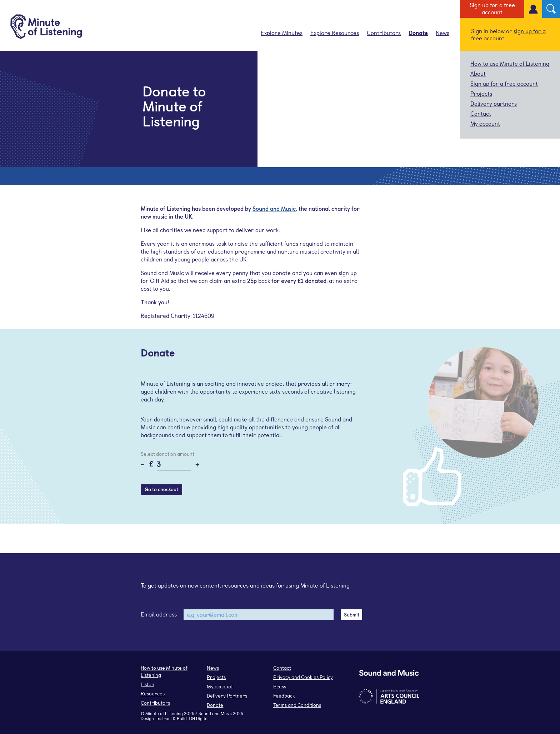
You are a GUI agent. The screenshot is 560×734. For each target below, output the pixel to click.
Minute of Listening (164, 713)
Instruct (164, 718)
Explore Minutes (282, 33)
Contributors (384, 33)
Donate (418, 33)
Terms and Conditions (297, 705)
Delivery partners (494, 103)
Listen (147, 684)
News (442, 33)
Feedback (284, 696)
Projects (481, 93)
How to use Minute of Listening (510, 63)
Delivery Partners (227, 696)
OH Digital (199, 718)
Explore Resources (335, 33)
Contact (481, 113)
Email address (159, 614)
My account (485, 123)
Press (280, 686)
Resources (153, 693)
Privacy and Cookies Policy (303, 677)
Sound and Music (274, 208)
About (478, 73)
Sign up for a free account (492, 8)
